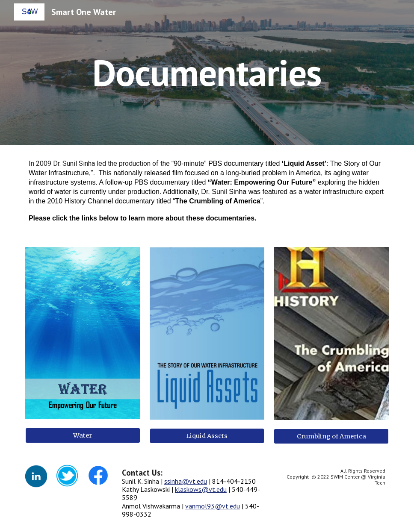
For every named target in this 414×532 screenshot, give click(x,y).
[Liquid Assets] (207, 436)
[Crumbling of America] (331, 436)
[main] (207, 72)
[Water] (83, 435)
